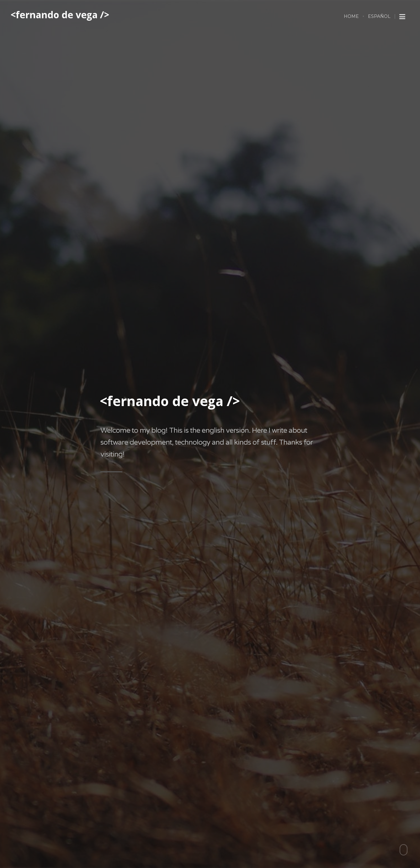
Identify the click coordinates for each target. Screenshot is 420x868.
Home (351, 16)
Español (379, 16)
